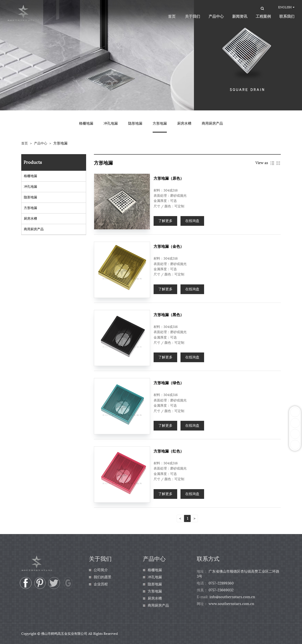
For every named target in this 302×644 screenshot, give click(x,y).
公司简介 (101, 570)
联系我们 (287, 16)
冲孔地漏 (111, 123)
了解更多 (165, 221)
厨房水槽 (184, 123)
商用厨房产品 (212, 123)
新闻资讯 (240, 16)
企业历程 (101, 584)
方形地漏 (160, 123)
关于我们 (193, 16)
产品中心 (216, 16)
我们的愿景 (103, 577)
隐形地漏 (135, 123)
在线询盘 (192, 221)
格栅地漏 (86, 123)
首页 (25, 143)
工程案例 (263, 16)
